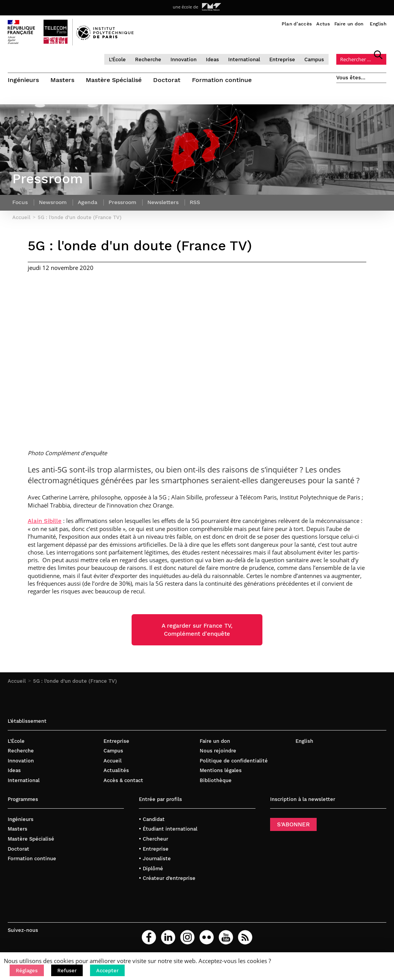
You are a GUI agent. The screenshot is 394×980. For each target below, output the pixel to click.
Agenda (88, 202)
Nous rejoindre (218, 751)
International (244, 59)
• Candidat (152, 819)
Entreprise (282, 59)
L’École (117, 59)
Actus (323, 24)
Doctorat (167, 80)
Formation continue (222, 80)
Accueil (17, 681)
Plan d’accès (297, 24)
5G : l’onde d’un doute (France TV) (75, 681)
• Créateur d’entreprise (167, 878)
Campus (314, 59)
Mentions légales (221, 770)
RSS (195, 202)
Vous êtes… (351, 78)
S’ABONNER (293, 824)
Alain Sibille (45, 521)
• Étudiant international (168, 829)
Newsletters (163, 202)
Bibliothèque (216, 780)
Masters (62, 80)
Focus (20, 202)
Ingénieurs (23, 80)
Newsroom (53, 202)
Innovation (184, 59)
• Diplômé (151, 869)
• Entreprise (154, 849)
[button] (27, 970)
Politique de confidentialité (234, 761)
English (378, 24)
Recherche (148, 59)
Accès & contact (123, 780)
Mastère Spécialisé (114, 80)
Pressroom (122, 202)
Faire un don (349, 24)
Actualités (116, 770)
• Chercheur (154, 839)
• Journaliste (155, 859)
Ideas (212, 59)
